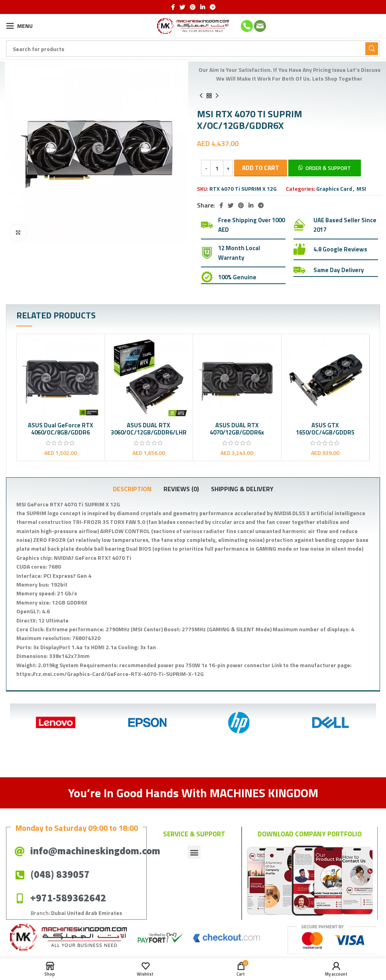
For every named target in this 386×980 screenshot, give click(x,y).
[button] (325, 167)
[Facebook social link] (173, 7)
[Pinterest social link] (193, 7)
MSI (361, 189)
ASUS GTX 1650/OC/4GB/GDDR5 (325, 429)
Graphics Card (334, 189)
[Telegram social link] (213, 7)
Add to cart (261, 168)
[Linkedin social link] (203, 7)
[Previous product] (201, 96)
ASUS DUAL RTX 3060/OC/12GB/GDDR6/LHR (149, 429)
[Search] (193, 49)
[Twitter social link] (182, 7)
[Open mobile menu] (19, 26)
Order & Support (328, 168)
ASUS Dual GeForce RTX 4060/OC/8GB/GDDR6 (61, 429)
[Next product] (217, 96)
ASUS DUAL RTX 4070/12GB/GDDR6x (237, 429)
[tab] (132, 489)
